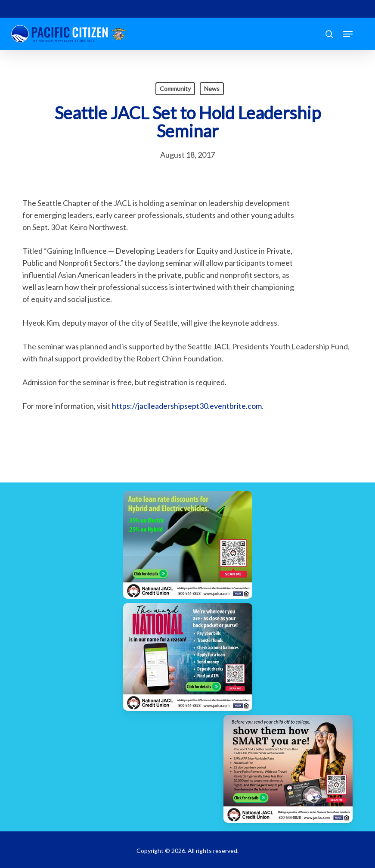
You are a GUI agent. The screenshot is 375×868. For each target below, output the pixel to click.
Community (175, 89)
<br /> (327, 249)
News (212, 89)
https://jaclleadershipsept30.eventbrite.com (187, 406)
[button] (348, 34)
